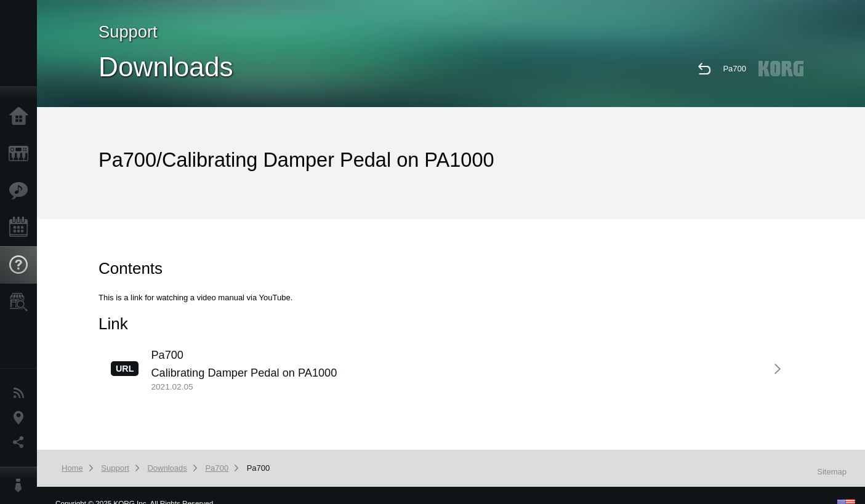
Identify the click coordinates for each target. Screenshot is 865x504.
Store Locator (22, 302)
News (22, 393)
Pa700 (734, 69)
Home (22, 117)
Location (22, 418)
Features (22, 191)
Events (22, 228)
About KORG (22, 486)
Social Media (22, 442)
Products (22, 154)
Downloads (167, 468)
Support (22, 265)
